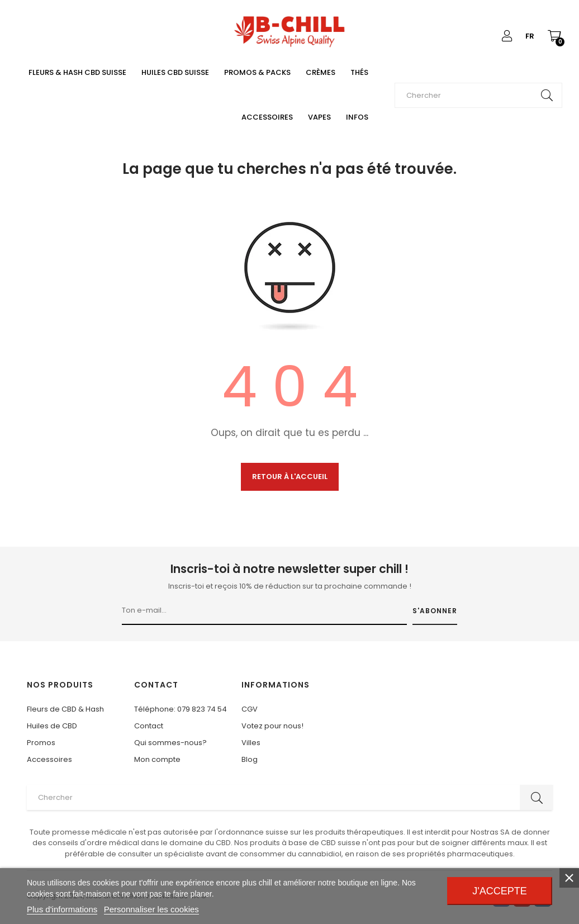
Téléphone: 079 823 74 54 (181, 709)
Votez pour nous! (272, 726)
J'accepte (499, 891)
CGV (250, 709)
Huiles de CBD (52, 726)
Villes (251, 743)
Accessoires (49, 759)
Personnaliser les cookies (151, 909)
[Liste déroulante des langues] (530, 36)
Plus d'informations (62, 909)
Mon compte (157, 759)
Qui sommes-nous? (170, 743)
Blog (250, 759)
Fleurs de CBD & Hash (65, 709)
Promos (41, 743)
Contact (149, 726)
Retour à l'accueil (290, 477)
